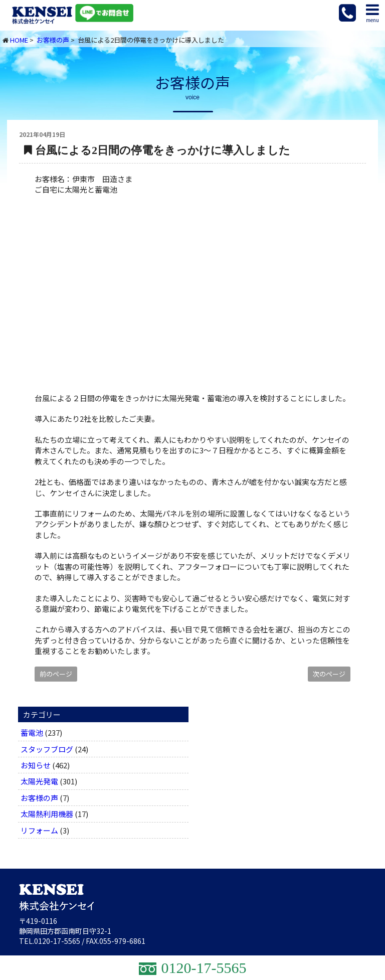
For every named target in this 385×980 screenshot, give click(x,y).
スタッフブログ (47, 749)
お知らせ (36, 765)
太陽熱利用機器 (47, 814)
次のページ (329, 674)
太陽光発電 (39, 781)
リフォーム (39, 830)
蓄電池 (32, 732)
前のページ (56, 674)
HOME (19, 40)
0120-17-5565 (57, 941)
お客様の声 (53, 40)
